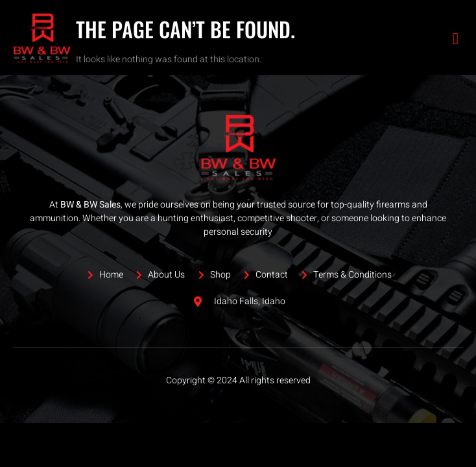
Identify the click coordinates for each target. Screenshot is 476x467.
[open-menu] (456, 39)
